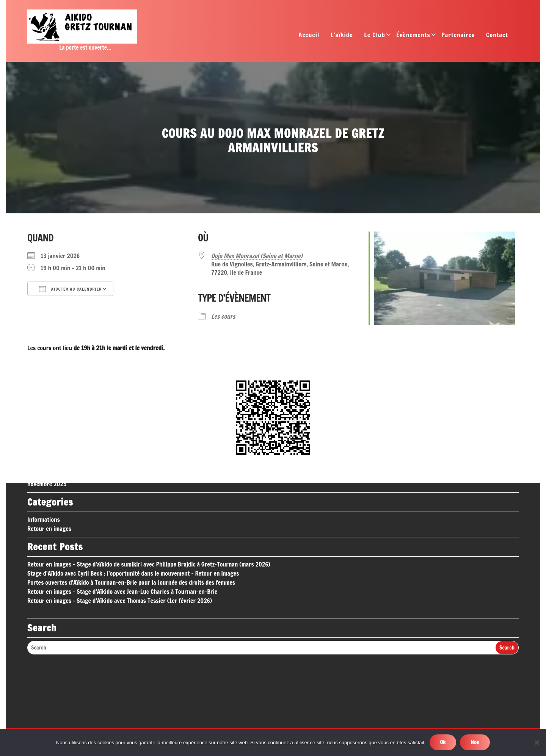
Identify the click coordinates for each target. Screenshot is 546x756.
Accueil (309, 37)
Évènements (413, 37)
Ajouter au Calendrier (70, 289)
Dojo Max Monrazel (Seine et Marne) (257, 256)
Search (507, 585)
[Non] (537, 742)
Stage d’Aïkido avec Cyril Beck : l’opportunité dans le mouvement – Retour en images (133, 511)
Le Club (374, 37)
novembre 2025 (47, 422)
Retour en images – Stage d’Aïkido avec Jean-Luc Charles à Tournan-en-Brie (122, 529)
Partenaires (458, 37)
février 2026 (43, 394)
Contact (497, 37)
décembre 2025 (47, 413)
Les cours (223, 316)
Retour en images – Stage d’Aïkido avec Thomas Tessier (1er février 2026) (120, 538)
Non (475, 742)
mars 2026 (41, 385)
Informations (44, 457)
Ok (443, 742)
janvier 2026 (43, 404)
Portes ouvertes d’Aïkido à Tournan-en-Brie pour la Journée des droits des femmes (131, 520)
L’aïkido (342, 37)
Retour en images (49, 466)
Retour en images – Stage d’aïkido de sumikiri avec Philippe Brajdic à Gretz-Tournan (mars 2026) (149, 502)
